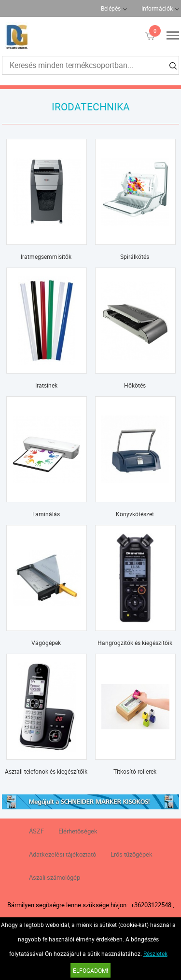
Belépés (111, 8)
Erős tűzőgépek (132, 854)
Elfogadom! (90, 970)
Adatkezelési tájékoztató (63, 854)
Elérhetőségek (78, 831)
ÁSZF (36, 831)
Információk (157, 8)
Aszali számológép (55, 877)
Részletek (155, 953)
